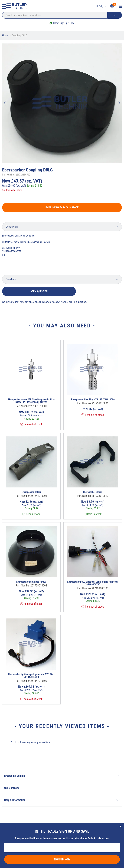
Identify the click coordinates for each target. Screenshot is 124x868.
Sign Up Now (62, 859)
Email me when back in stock (62, 208)
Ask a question (39, 291)
